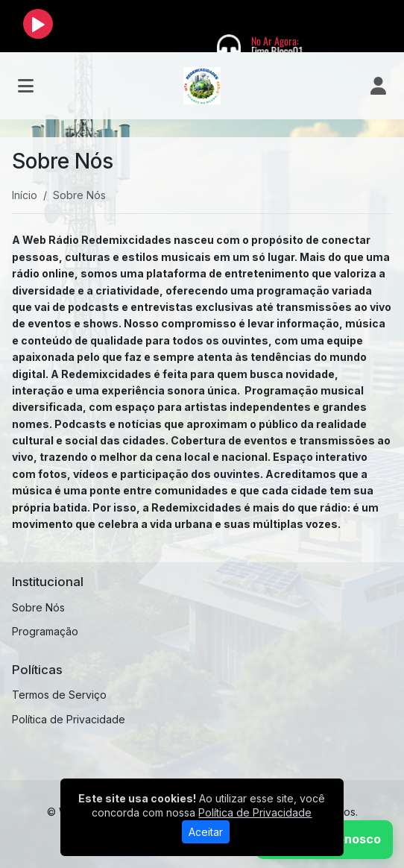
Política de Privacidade (69, 719)
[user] (378, 86)
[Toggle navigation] (26, 86)
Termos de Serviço (59, 695)
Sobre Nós (38, 607)
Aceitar (206, 832)
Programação (45, 631)
